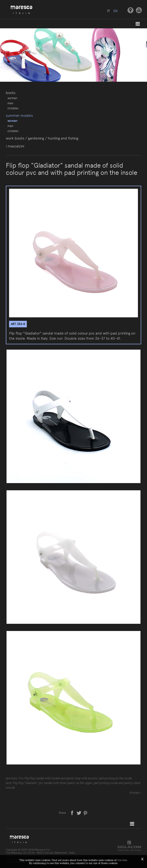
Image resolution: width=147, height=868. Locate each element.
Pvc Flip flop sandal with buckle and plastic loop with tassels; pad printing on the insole (75, 778)
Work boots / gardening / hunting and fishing (42, 138)
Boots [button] (11, 93)
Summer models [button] (19, 115)
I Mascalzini (15, 146)
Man (10, 103)
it (108, 11)
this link (122, 860)
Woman (12, 98)
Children (13, 108)
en (116, 11)
